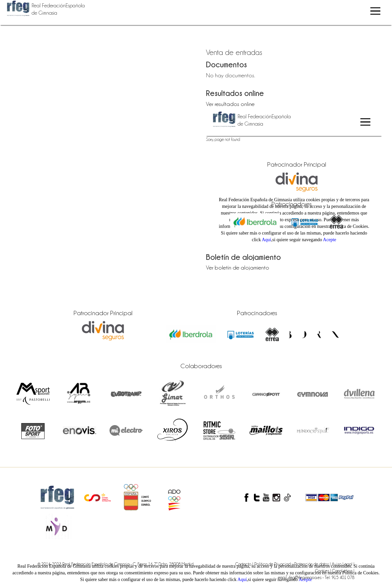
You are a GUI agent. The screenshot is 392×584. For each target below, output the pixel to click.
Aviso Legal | (343, 564)
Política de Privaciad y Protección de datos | (293, 564)
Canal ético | (343, 571)
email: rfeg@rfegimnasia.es (300, 577)
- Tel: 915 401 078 (338, 577)
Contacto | (245, 564)
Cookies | (324, 571)
